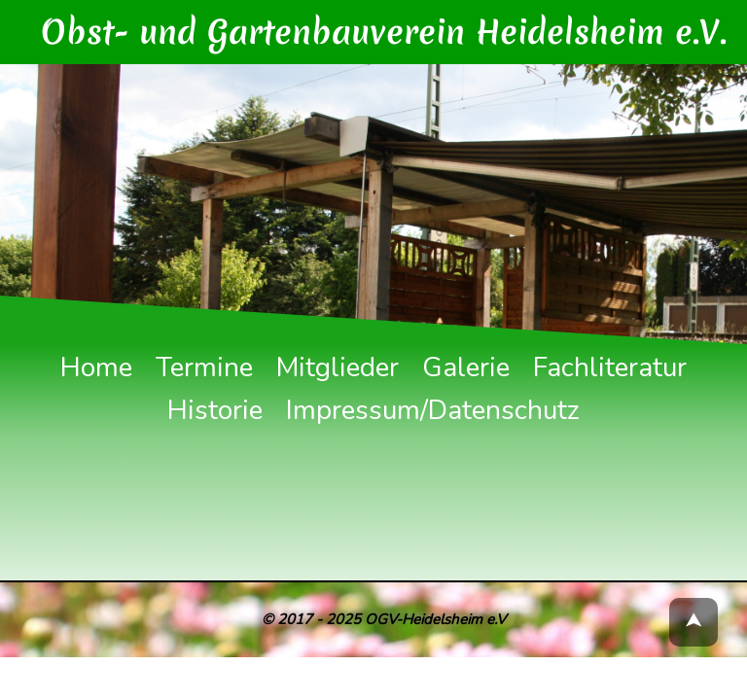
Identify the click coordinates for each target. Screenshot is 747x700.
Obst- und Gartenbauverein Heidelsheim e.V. (398, 24)
